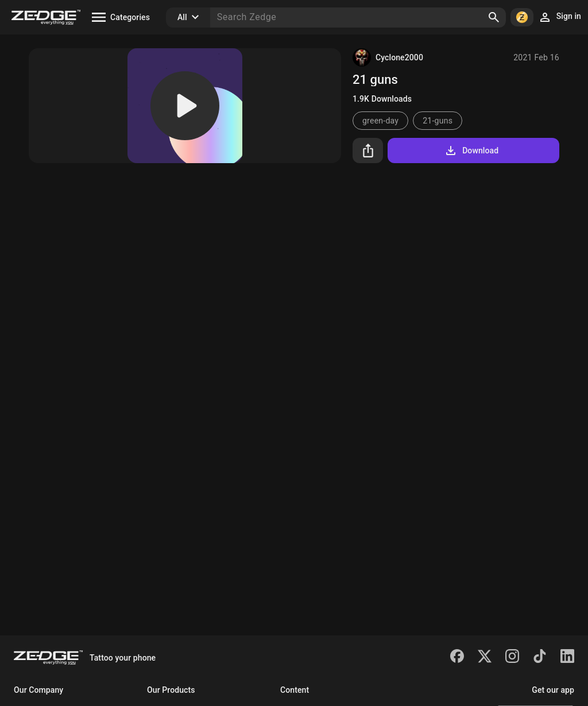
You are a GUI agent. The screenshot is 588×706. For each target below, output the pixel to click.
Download (471, 151)
